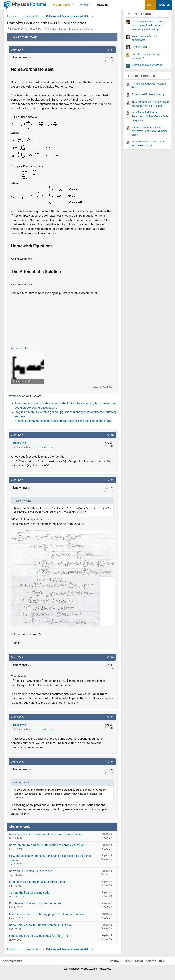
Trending (103, 5)
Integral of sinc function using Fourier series (37, 883)
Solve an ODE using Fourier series (31, 872)
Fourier (63, 30)
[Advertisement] (62, 321)
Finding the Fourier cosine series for (40, 937)
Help (159, 962)
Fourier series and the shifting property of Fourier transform (47, 915)
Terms (136, 962)
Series (89, 30)
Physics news (17, 397)
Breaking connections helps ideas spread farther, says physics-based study (63, 422)
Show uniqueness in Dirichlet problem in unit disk (41, 926)
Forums (84, 5)
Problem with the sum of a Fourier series (35, 904)
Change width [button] (16, 962)
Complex (52, 30)
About (124, 962)
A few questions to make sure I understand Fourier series (46, 835)
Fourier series (76, 30)
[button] (73, 5)
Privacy (148, 962)
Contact (112, 962)
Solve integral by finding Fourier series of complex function (47, 846)
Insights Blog (62, 5)
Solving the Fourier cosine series (30, 894)
